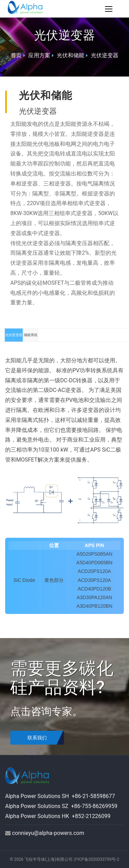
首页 (16, 55)
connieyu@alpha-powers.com (48, 833)
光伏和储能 (71, 55)
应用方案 (39, 55)
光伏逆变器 (105, 55)
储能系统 (31, 335)
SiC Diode (24, 580)
